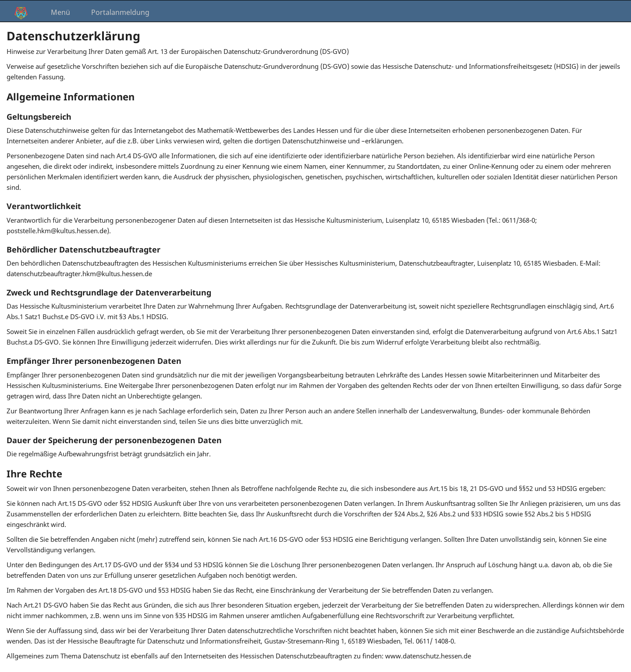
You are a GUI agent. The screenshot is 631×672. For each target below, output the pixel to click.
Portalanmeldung (120, 12)
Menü (60, 12)
